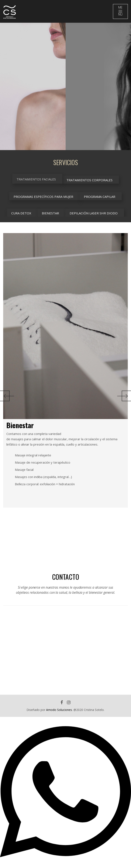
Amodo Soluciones (59, 710)
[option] (33, 86)
